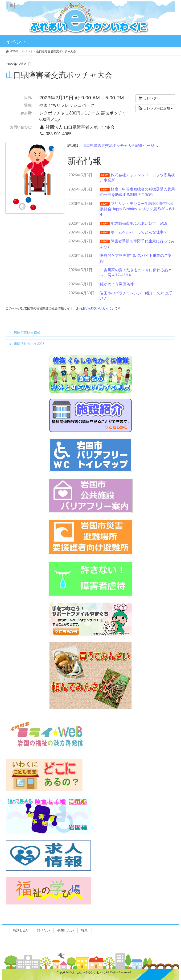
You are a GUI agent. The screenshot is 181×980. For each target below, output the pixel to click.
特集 (84, 930)
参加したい (66, 930)
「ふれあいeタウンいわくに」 (94, 308)
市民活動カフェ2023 (29, 344)
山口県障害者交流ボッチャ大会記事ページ (118, 146)
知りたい (43, 930)
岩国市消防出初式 (27, 333)
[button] (155, 108)
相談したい (21, 930)
